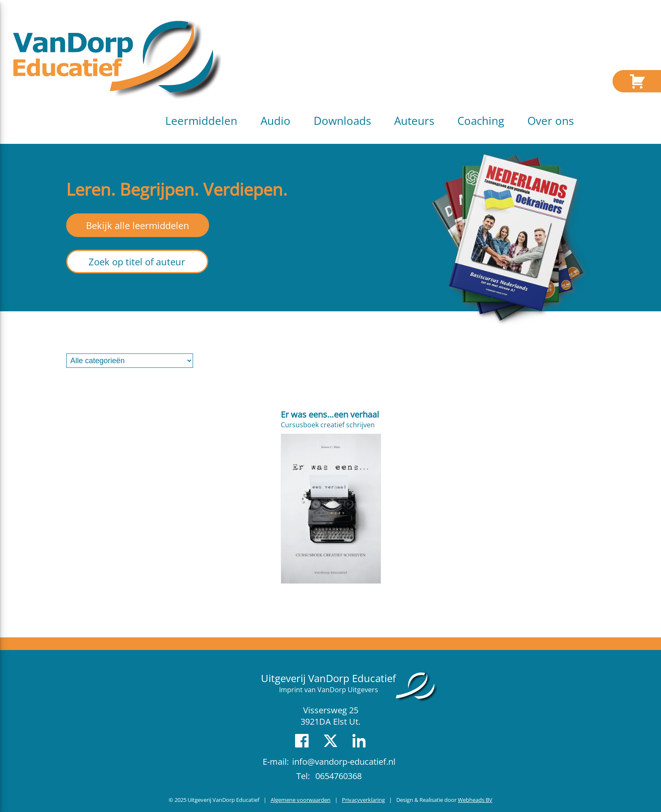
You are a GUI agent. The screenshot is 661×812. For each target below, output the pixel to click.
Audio (275, 121)
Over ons (551, 121)
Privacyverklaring (363, 800)
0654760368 (339, 776)
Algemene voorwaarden (301, 800)
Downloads (342, 121)
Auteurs (414, 121)
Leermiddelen (201, 121)
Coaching (481, 121)
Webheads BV (475, 800)
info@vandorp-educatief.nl (344, 762)
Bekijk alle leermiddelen (138, 225)
